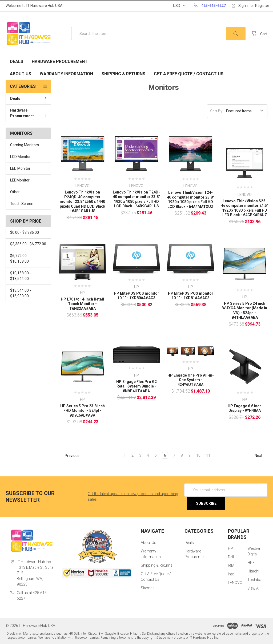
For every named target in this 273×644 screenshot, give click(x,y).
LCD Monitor (20, 157)
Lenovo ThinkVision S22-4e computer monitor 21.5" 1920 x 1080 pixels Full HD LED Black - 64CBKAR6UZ (245, 208)
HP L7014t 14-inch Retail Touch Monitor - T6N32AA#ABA (82, 304)
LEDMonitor (20, 180)
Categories (23, 86)
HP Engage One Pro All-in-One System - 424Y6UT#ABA (191, 380)
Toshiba (254, 580)
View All (254, 588)
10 (198, 455)
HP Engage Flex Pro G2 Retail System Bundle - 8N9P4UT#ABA (136, 386)
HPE (251, 563)
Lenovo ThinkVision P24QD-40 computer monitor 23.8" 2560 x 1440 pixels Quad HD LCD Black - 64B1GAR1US (83, 202)
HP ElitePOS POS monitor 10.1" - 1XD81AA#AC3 (191, 296)
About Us (21, 74)
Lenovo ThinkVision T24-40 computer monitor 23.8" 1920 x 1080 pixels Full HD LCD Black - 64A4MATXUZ (190, 199)
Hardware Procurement (60, 62)
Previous (70, 456)
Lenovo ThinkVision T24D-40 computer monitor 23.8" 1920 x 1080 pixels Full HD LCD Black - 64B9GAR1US (136, 199)
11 (208, 455)
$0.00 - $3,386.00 (25, 232)
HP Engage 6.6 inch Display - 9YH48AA (245, 408)
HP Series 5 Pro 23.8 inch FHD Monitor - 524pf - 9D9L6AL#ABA (83, 411)
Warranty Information (66, 74)
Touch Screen (22, 204)
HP (230, 548)
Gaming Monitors (25, 145)
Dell (231, 557)
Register (262, 6)
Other (15, 192)
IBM (231, 566)
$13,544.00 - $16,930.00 (21, 293)
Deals (17, 62)
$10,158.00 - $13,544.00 (21, 276)
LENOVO (235, 583)
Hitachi (253, 571)
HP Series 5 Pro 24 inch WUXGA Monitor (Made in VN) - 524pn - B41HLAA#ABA (245, 311)
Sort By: (217, 111)
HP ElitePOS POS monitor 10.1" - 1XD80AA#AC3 (136, 296)
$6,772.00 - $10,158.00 (19, 258)
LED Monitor (20, 168)
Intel (231, 574)
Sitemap (148, 588)
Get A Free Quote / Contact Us (189, 74)
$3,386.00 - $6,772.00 (28, 244)
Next (261, 456)
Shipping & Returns (123, 74)
